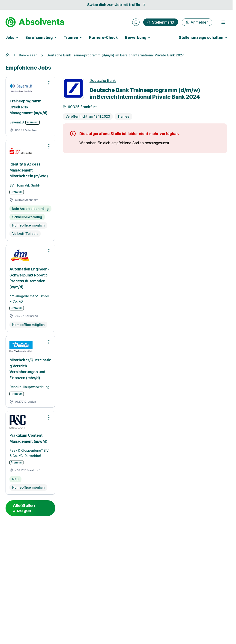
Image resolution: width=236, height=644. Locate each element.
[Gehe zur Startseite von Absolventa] (35, 22)
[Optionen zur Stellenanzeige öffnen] (49, 83)
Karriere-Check (103, 37)
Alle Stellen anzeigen (24, 508)
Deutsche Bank (103, 80)
